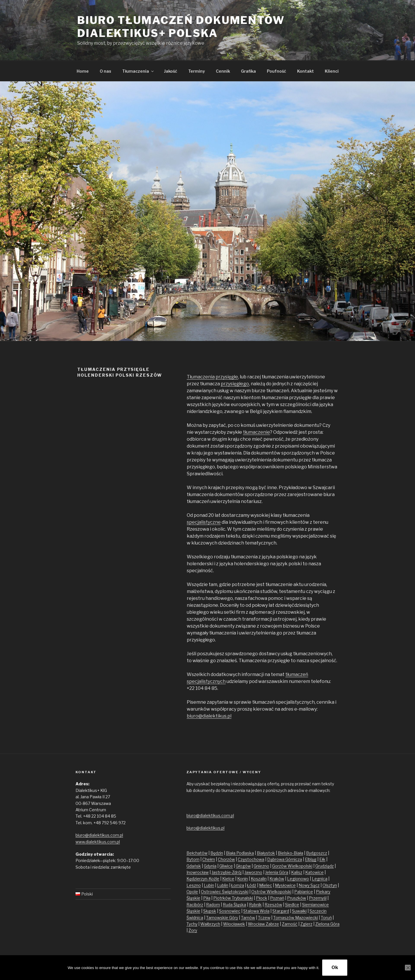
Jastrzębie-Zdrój (227, 872)
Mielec (266, 885)
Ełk (322, 859)
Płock (262, 898)
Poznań (277, 898)
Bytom (193, 859)
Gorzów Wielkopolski (292, 866)
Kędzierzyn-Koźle (203, 879)
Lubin (209, 885)
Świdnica (195, 918)
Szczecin (318, 911)
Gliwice (226, 866)
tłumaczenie (256, 432)
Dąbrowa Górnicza (285, 859)
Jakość (171, 71)
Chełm (209, 859)
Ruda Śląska (234, 905)
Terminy (197, 71)
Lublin (223, 885)
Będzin (217, 853)
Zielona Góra (327, 924)
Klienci (332, 71)
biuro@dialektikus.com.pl (99, 835)
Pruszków (297, 898)
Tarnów (248, 918)
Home (83, 71)
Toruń (326, 918)
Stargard (281, 911)
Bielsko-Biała (290, 853)
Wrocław (257, 924)
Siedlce (292, 905)
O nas (105, 71)
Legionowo (298, 879)
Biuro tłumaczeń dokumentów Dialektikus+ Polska (181, 27)
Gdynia (210, 866)
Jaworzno (253, 872)
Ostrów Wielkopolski (271, 892)
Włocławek (234, 924)
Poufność (277, 71)
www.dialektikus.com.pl (98, 842)
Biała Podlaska (240, 853)
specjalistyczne (204, 522)
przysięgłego (235, 384)
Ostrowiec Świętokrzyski (225, 892)
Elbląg (311, 859)
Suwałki (299, 911)
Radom (213, 905)
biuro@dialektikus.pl (209, 716)
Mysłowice (285, 885)
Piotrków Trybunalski (233, 898)
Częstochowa (251, 859)
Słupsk (210, 911)
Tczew (264, 918)
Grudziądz (325, 866)
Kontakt (305, 71)
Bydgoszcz (317, 853)
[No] (408, 968)
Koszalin (259, 879)
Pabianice (304, 892)
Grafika (248, 71)
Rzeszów (273, 905)
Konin (243, 879)
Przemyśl (318, 898)
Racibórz (195, 905)
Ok (335, 967)
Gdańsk (194, 866)
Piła (207, 898)
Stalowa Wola (256, 911)
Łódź (252, 885)
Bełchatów (197, 853)
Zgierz (306, 924)
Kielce (228, 879)
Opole (192, 892)
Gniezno (261, 866)
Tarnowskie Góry (222, 918)
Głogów (243, 866)
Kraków (277, 879)
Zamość (290, 924)
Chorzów (226, 859)
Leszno (194, 885)
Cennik (223, 71)
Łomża (238, 885)
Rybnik (255, 905)
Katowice (314, 872)
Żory (193, 930)
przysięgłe (227, 377)
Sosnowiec (230, 911)
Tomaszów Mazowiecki (296, 918)
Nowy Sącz (309, 885)
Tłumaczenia (138, 71)
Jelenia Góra (277, 872)
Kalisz (297, 872)
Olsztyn (330, 885)
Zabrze (272, 924)
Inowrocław (198, 872)
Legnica (320, 879)
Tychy (192, 924)
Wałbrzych (210, 924)
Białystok (266, 853)
